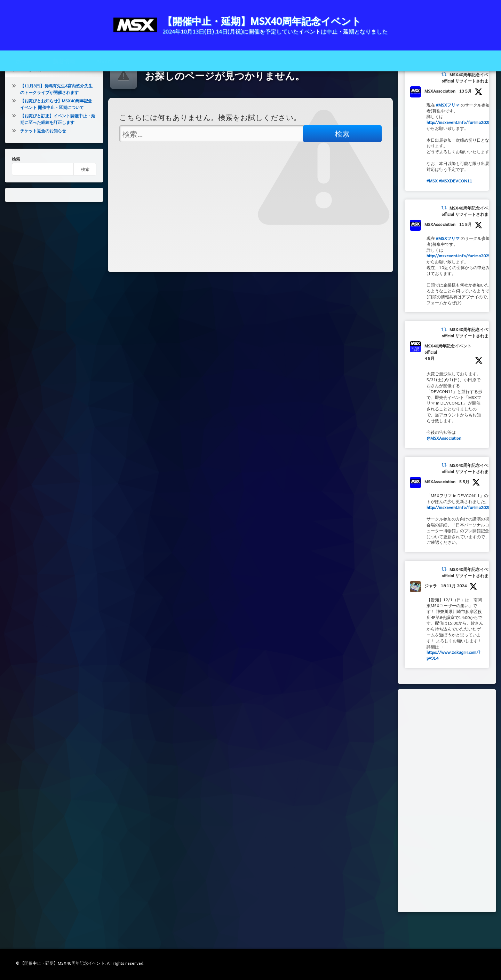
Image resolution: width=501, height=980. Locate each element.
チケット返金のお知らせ (43, 151)
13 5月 (466, 111)
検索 (16, 179)
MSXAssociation (440, 111)
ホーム (24, 61)
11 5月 (466, 245)
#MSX (432, 201)
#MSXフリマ (448, 125)
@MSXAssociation (444, 458)
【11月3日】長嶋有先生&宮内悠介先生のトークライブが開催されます (56, 109)
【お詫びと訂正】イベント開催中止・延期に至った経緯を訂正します (58, 139)
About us (107, 61)
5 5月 (464, 502)
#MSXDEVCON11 (455, 201)
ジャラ (431, 606)
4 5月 (430, 379)
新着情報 (64, 61)
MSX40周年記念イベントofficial (448, 370)
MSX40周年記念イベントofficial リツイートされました (469, 98)
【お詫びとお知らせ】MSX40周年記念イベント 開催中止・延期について (56, 124)
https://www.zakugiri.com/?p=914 (454, 676)
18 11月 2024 (454, 606)
